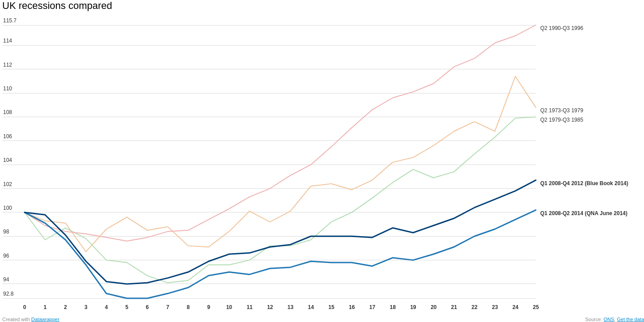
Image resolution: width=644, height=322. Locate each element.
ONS (609, 319)
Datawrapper (45, 319)
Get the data (630, 319)
